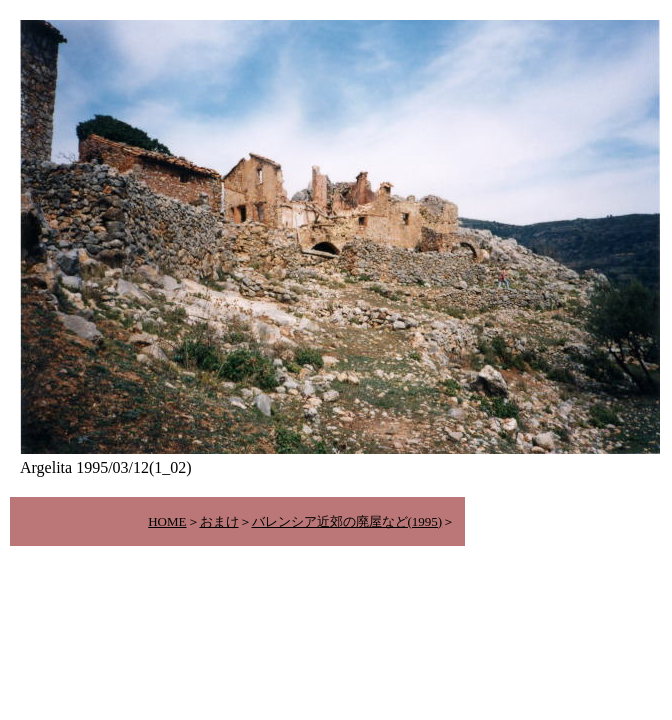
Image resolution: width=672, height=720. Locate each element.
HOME (167, 521)
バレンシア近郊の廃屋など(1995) (347, 521)
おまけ (219, 521)
